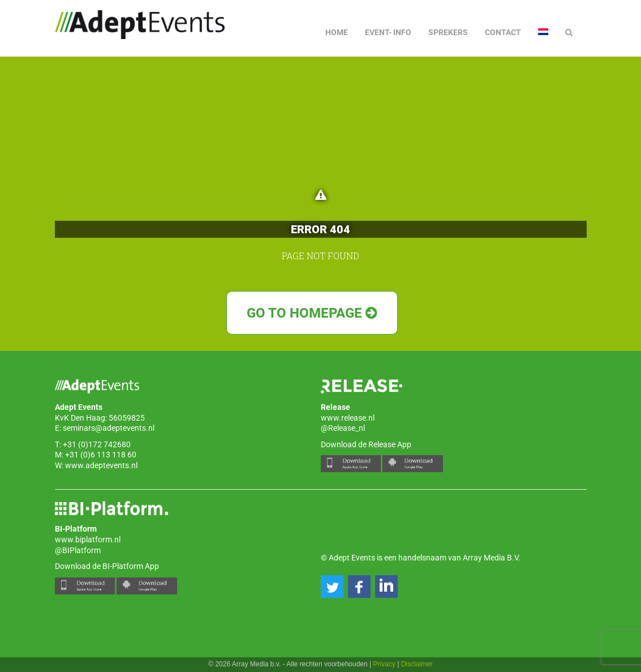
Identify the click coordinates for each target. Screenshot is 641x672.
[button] (332, 587)
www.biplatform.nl (88, 540)
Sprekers (448, 32)
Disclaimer (417, 664)
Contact (503, 32)
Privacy (384, 664)
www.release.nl (348, 418)
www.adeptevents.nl (101, 465)
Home (337, 32)
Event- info (388, 32)
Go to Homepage (312, 313)
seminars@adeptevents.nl (109, 428)
